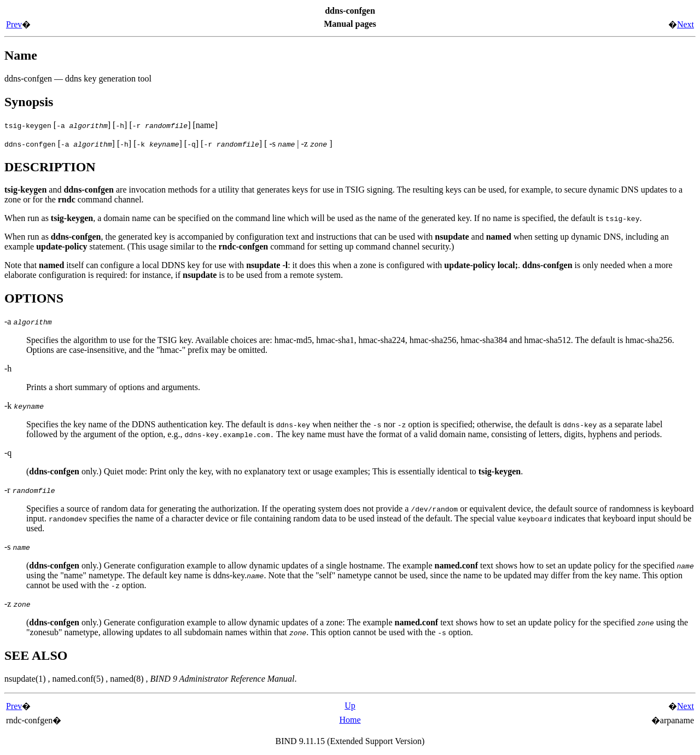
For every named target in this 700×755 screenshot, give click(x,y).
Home (350, 720)
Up (350, 705)
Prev (14, 24)
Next (686, 24)
